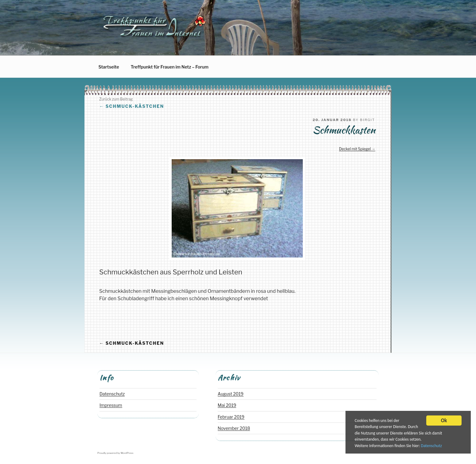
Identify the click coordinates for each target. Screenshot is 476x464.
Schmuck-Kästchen (132, 106)
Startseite (109, 67)
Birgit (367, 120)
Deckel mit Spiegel (355, 149)
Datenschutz (431, 446)
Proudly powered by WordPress (115, 453)
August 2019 (231, 394)
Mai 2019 (227, 405)
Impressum (111, 405)
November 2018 (234, 428)
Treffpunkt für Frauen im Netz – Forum (170, 67)
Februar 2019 (231, 417)
